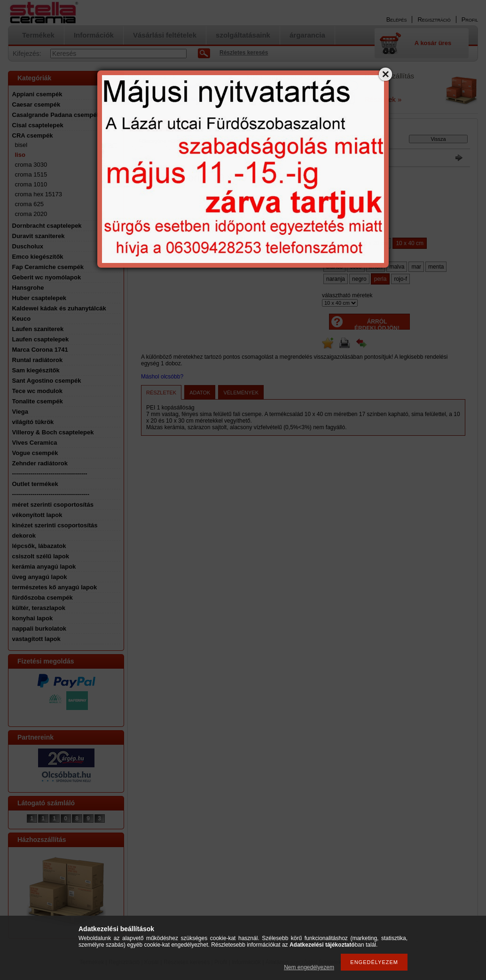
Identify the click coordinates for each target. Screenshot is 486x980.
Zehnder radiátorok (40, 463)
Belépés (397, 19)
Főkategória (152, 141)
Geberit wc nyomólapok (47, 277)
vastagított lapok (36, 639)
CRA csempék (33, 135)
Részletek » (383, 99)
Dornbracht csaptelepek (47, 226)
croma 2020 (31, 214)
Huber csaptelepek (39, 298)
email (190, 86)
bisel (21, 145)
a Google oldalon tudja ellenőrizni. (173, 99)
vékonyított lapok (37, 515)
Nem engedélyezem (309, 967)
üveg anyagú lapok (40, 577)
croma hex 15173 (39, 194)
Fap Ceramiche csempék (48, 267)
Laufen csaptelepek (41, 339)
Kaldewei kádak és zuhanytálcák (59, 308)
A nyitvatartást (151, 93)
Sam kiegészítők (36, 370)
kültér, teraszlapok (39, 608)
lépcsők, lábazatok (39, 546)
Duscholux (28, 246)
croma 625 (29, 204)
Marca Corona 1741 (40, 350)
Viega (20, 412)
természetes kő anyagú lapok (55, 587)
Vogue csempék (35, 453)
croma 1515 (31, 174)
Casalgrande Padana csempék (56, 115)
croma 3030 (31, 165)
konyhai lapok (33, 618)
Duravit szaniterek (39, 236)
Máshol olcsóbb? (162, 377)
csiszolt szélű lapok (41, 556)
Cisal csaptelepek (38, 125)
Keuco (22, 319)
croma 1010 (31, 184)
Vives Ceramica (35, 443)
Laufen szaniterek (38, 329)
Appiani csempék (37, 94)
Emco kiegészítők (38, 257)
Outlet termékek (35, 484)
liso (20, 155)
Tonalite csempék (38, 401)
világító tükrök (33, 422)
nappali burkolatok (39, 629)
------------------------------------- (50, 474)
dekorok (24, 536)
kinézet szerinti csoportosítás (55, 525)
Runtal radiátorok (38, 360)
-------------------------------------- (51, 494)
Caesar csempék (36, 104)
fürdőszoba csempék (43, 598)
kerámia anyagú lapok (44, 567)
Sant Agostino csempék (47, 381)
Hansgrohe (28, 288)
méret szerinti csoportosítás (53, 505)
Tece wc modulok (37, 391)
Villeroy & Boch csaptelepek (53, 432)
